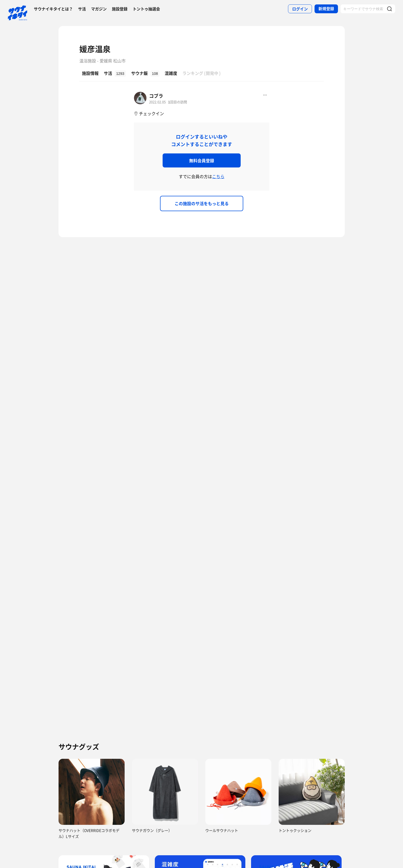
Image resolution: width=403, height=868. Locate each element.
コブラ (156, 96)
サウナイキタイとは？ (53, 9)
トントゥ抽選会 (146, 9)
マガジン (99, 9)
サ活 (82, 9)
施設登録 (120, 9)
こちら (218, 176)
